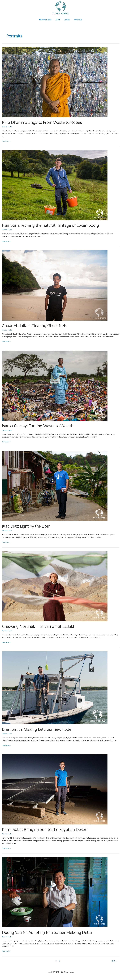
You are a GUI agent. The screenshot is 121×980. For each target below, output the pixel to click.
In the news (76, 20)
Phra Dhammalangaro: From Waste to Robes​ (44, 122)
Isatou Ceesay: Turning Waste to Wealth (39, 425)
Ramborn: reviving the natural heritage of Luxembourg (52, 225)
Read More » (6, 141)
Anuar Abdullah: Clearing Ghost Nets (36, 325)
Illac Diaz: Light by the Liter (27, 526)
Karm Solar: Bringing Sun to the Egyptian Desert (47, 829)
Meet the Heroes (47, 20)
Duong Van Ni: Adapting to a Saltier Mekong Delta (49, 931)
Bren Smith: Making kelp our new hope (38, 729)
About (58, 20)
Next (114, 960)
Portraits (5, 127)
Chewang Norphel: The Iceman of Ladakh (40, 626)
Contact (66, 20)
